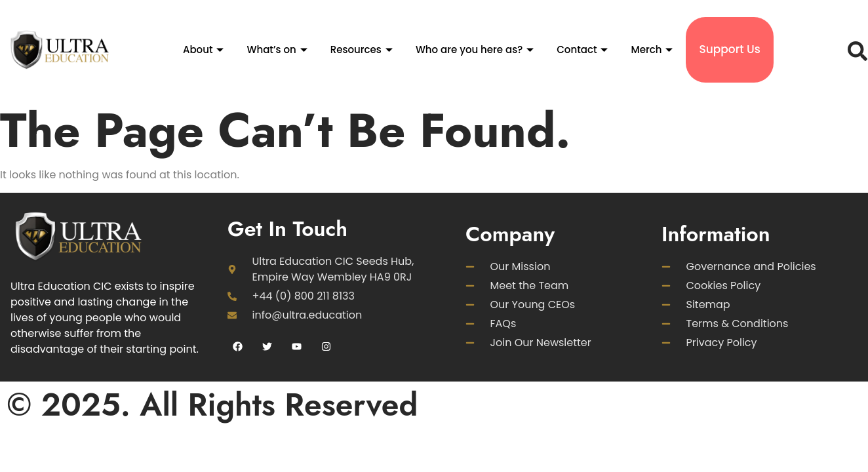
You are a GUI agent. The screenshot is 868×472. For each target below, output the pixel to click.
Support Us (729, 49)
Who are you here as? (476, 49)
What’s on (278, 49)
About (205, 49)
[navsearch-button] (854, 50)
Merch (653, 49)
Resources (363, 49)
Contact (584, 49)
